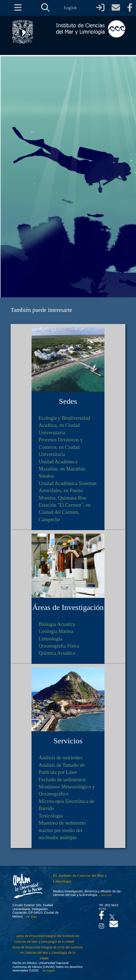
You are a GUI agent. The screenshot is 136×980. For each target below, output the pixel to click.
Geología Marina (56, 631)
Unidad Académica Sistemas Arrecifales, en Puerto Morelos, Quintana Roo (68, 491)
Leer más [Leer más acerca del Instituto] (106, 895)
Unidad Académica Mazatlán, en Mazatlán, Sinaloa (62, 469)
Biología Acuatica (57, 624)
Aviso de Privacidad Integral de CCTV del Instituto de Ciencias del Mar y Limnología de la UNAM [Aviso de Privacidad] (48, 953)
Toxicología (51, 816)
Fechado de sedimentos (62, 780)
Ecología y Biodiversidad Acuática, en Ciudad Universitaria (64, 425)
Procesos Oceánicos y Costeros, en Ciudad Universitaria (61, 447)
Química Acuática (57, 653)
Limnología (50, 639)
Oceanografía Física (59, 646)
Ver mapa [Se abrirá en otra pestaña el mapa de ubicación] (31, 917)
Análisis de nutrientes (61, 758)
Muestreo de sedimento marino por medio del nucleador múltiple (62, 830)
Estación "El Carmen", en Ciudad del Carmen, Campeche (65, 512)
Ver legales (48, 971)
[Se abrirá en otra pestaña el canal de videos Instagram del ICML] (101, 924)
